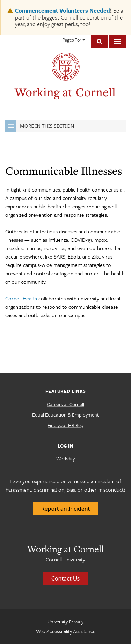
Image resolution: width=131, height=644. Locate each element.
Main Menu (117, 42)
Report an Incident (66, 509)
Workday (65, 459)
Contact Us (65, 578)
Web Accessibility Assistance (66, 631)
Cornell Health (21, 298)
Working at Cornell (65, 92)
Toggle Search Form (100, 42)
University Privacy (65, 621)
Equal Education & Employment (65, 415)
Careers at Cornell (65, 404)
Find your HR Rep (65, 425)
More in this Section (40, 126)
